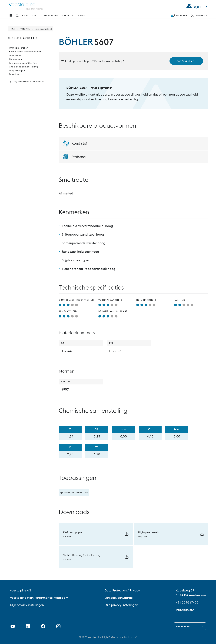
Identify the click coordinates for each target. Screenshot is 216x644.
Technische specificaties (22, 71)
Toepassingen (49, 15)
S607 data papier (73, 532)
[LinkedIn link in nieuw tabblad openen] (28, 626)
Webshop (67, 15)
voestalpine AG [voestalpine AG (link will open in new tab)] (21, 590)
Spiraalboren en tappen (74, 492)
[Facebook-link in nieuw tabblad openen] (43, 626)
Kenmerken (14, 66)
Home (12, 29)
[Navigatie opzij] (11, 15)
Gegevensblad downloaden (26, 96)
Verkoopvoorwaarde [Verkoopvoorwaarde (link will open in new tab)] (120, 598)
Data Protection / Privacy (123, 590)
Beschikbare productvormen (24, 56)
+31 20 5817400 (188, 602)
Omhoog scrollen (18, 50)
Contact (82, 15)
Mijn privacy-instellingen (28, 605)
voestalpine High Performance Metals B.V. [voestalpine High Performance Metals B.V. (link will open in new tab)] (40, 598)
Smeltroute (14, 61)
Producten (29, 15)
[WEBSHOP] (179, 15)
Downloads (14, 86)
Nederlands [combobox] (183, 626)
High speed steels (148, 532)
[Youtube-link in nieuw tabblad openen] (13, 626)
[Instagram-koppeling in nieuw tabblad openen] (58, 626)
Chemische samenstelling (22, 76)
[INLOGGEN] (198, 15)
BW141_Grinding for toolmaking (81, 555)
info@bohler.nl (186, 610)
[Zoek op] (17, 15)
